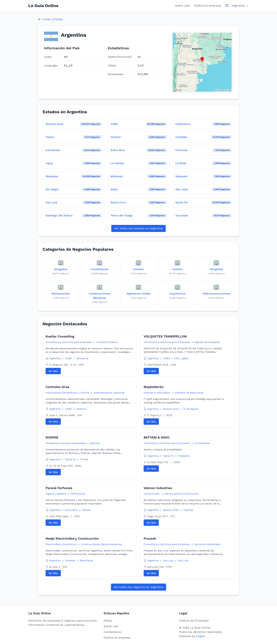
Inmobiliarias (202, 443)
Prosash (150, 538)
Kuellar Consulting (60, 336)
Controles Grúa (57, 387)
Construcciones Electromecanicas (101, 544)
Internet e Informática (157, 393)
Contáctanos (112, 632)
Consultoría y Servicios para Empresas (69, 342)
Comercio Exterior (107, 342)
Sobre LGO (182, 6)
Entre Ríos (72, 510)
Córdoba (71, 560)
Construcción (152, 494)
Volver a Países (51, 19)
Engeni (201, 636)
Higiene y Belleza (56, 494)
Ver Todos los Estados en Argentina (138, 228)
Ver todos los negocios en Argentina (138, 587)
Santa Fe (71, 459)
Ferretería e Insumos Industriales (66, 443)
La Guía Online (43, 6)
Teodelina (184, 456)
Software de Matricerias (189, 393)
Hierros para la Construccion (181, 494)
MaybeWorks (154, 387)
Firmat (84, 459)
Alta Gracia (86, 560)
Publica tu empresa (207, 6)
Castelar (188, 510)
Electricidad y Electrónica (61, 544)
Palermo (81, 409)
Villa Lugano (182, 358)
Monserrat (82, 358)
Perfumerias (78, 494)
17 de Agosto (191, 409)
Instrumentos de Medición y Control (68, 393)
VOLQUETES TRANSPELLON (165, 336)
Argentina (55, 358)
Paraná (86, 510)
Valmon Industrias (158, 488)
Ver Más (53, 371)
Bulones (95, 443)
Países (108, 621)
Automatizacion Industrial (109, 393)
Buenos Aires (171, 409)
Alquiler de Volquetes (207, 342)
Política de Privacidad (194, 621)
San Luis (169, 560)
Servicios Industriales (207, 544)
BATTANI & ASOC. (157, 437)
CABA (69, 358)
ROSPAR (52, 437)
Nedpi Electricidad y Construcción (72, 538)
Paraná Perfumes (59, 488)
